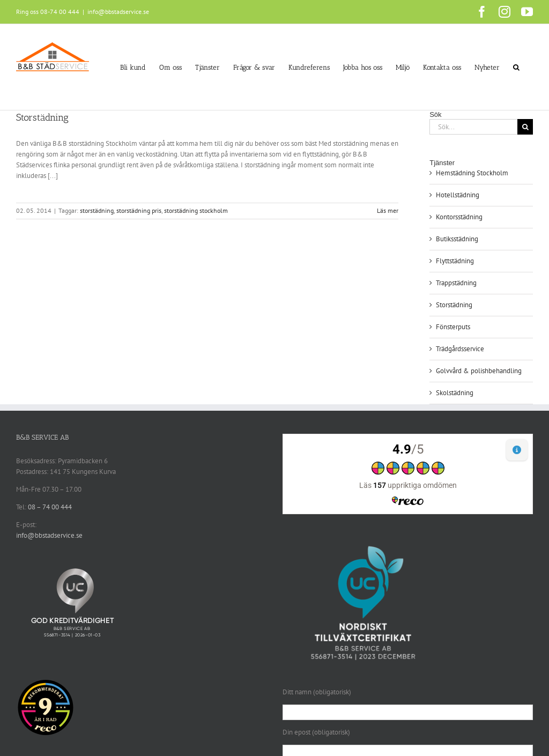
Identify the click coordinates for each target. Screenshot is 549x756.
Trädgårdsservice (460, 349)
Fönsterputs (453, 327)
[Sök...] (473, 127)
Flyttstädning (455, 261)
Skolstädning (455, 393)
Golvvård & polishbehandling (479, 371)
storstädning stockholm (196, 210)
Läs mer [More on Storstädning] (388, 210)
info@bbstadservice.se (118, 12)
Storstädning (42, 117)
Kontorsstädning (459, 217)
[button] (516, 67)
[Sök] (525, 127)
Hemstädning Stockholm (472, 173)
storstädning (97, 210)
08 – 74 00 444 (50, 507)
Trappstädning (456, 283)
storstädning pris (139, 210)
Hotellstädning (458, 195)
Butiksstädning (457, 239)
